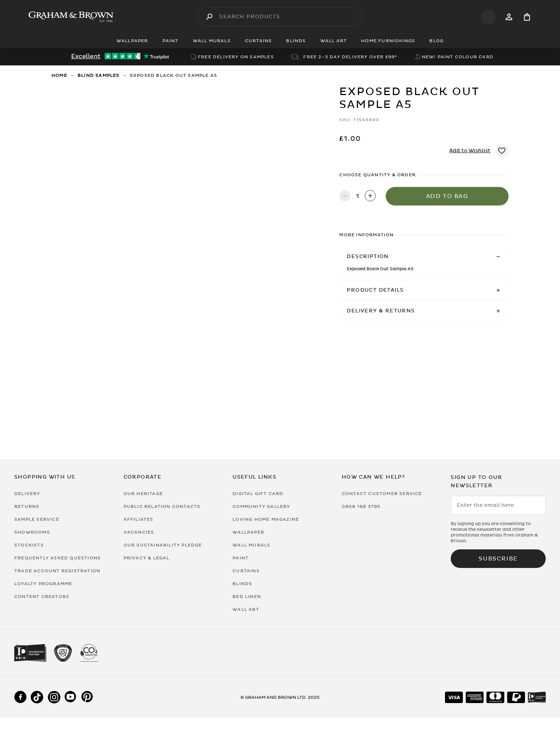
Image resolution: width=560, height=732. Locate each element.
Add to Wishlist (470, 151)
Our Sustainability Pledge (163, 545)
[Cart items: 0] (527, 17)
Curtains (246, 571)
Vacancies (139, 532)
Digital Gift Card (258, 494)
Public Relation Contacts (162, 506)
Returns (27, 506)
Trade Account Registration (57, 571)
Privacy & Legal (147, 558)
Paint (241, 558)
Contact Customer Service (382, 494)
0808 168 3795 (361, 506)
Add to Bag (447, 196)
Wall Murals (251, 545)
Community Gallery (261, 506)
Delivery (27, 494)
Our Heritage (143, 494)
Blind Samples (99, 75)
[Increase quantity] (370, 196)
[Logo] (71, 17)
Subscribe (498, 559)
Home (59, 75)
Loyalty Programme (43, 584)
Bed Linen (247, 597)
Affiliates (139, 519)
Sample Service (37, 519)
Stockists (29, 545)
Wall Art (246, 609)
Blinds (242, 584)
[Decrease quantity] (345, 196)
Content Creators (42, 597)
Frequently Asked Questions (57, 558)
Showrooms (32, 532)
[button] (424, 257)
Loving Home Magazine (266, 519)
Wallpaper (248, 532)
